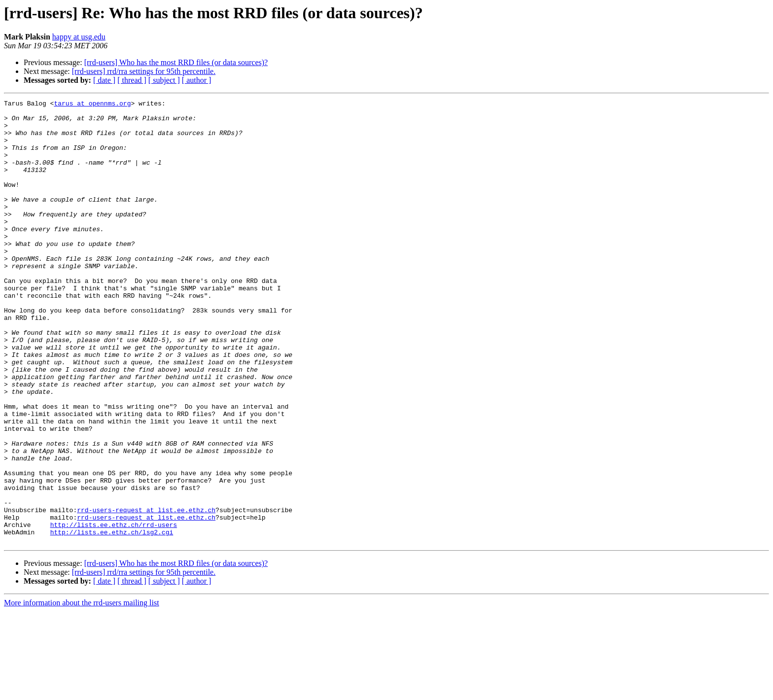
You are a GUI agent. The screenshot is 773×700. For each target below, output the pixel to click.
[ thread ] (132, 80)
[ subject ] (164, 80)
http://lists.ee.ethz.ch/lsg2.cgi (112, 619)
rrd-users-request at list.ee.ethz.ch (146, 593)
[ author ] (197, 80)
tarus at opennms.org (92, 105)
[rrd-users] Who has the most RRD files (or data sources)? (176, 62)
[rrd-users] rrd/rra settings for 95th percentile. (144, 71)
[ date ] (104, 80)
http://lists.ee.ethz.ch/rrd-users (114, 610)
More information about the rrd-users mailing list (82, 691)
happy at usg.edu (79, 37)
